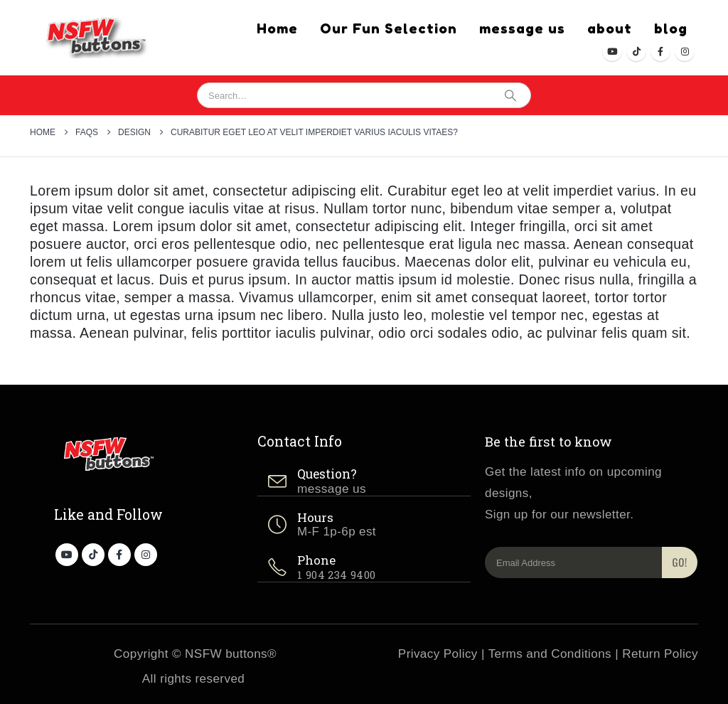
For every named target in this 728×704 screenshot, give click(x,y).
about (610, 28)
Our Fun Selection (389, 28)
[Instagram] (685, 51)
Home (277, 28)
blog (671, 28)
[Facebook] (660, 51)
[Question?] (364, 482)
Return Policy (660, 654)
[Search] (510, 95)
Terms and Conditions (550, 654)
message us (522, 28)
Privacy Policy (438, 654)
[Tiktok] (636, 51)
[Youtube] (612, 51)
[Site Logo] (92, 38)
